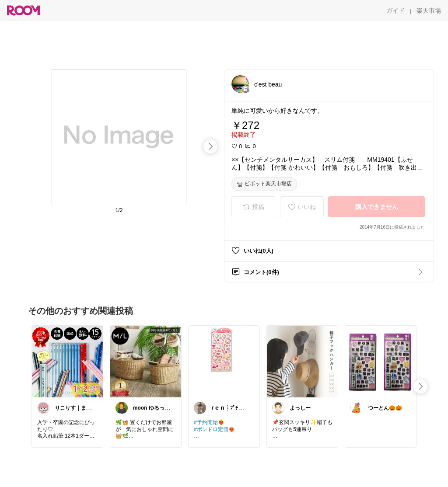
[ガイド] (395, 10)
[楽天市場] (429, 10)
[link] (67, 361)
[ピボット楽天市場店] (264, 184)
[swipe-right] (210, 146)
